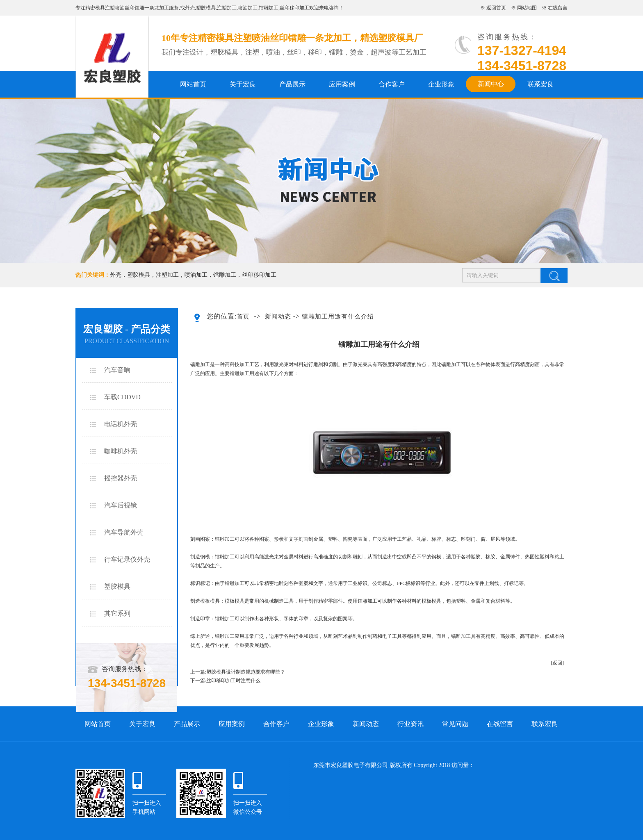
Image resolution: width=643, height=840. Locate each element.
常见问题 (455, 724)
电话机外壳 (121, 424)
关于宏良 (243, 84)
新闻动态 (278, 316)
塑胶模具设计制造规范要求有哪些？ (246, 672)
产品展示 (292, 84)
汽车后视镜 (121, 505)
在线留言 (558, 8)
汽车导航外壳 (124, 532)
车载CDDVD (122, 397)
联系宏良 (540, 84)
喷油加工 (248, 8)
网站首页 (193, 84)
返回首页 (496, 8)
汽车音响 (117, 370)
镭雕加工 (269, 8)
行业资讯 (410, 724)
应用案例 (342, 84)
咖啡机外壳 (121, 451)
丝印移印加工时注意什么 (233, 681)
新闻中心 (491, 84)
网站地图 (527, 8)
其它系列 (117, 613)
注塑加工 (227, 8)
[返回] (557, 663)
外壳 (190, 8)
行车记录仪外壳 (127, 559)
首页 (243, 316)
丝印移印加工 (294, 8)
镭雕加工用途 (244, 373)
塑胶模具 (206, 8)
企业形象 (441, 84)
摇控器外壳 (121, 478)
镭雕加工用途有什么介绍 (338, 316)
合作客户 (392, 84)
